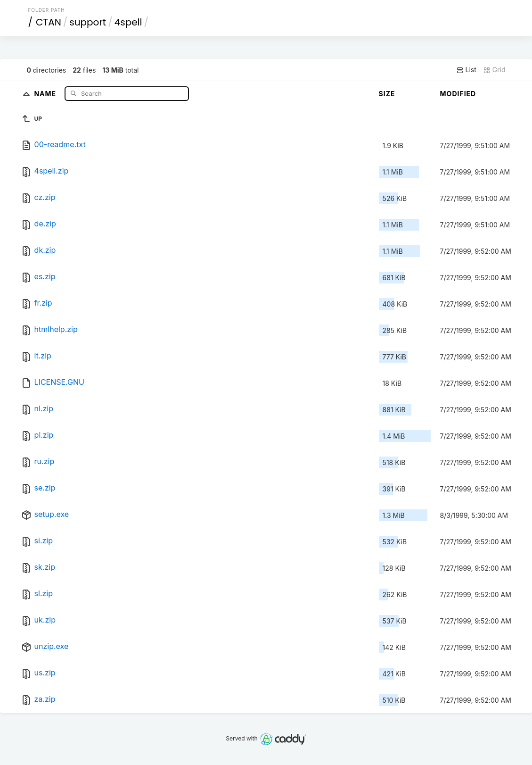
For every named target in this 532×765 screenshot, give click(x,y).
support (88, 22)
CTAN (49, 22)
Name (46, 93)
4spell (128, 22)
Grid (494, 70)
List (466, 70)
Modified (458, 94)
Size (387, 94)
